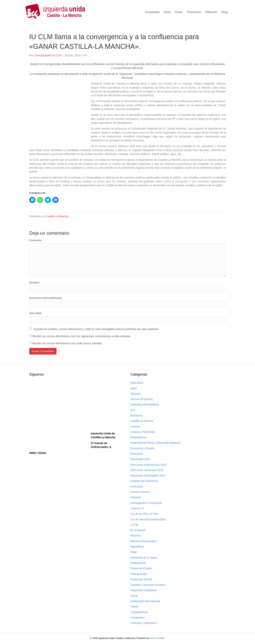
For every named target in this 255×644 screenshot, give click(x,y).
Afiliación (211, 12)
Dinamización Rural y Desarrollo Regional (155, 443)
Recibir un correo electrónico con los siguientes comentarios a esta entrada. (82, 336)
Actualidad (152, 12)
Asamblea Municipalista (145, 405)
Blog (225, 12)
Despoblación (139, 437)
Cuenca (135, 427)
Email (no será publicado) (46, 298)
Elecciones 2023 (140, 459)
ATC (133, 410)
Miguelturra (137, 547)
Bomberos (137, 416)
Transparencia (139, 612)
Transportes (138, 618)
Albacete (136, 394)
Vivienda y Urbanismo (144, 623)
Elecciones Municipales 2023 (148, 476)
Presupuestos (139, 574)
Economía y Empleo (143, 448)
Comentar (36, 240)
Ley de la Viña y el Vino (145, 514)
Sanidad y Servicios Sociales (148, 585)
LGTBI (134, 525)
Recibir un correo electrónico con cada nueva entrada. (67, 343)
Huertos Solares (140, 492)
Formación (137, 487)
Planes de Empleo (141, 568)
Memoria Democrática (144, 541)
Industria (136, 497)
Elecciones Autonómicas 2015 (149, 465)
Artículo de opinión (142, 399)
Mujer (134, 552)
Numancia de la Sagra (144, 558)
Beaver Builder (157, 638)
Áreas (179, 12)
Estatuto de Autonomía (144, 481)
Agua (134, 388)
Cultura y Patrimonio (143, 432)
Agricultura (137, 383)
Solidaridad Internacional (145, 601)
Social (134, 596)
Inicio (167, 12)
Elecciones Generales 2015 (147, 470)
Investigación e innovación (146, 503)
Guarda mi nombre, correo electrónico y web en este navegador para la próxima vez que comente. (96, 329)
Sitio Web (35, 313)
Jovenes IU (137, 508)
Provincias (194, 12)
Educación (137, 454)
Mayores (136, 536)
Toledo (134, 607)
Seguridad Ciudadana (143, 590)
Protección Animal (141, 579)
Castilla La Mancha (57, 216)
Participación (138, 563)
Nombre (34, 283)
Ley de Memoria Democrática (148, 519)
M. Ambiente (138, 530)
